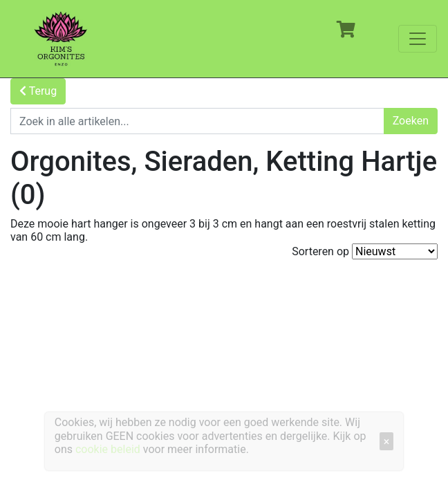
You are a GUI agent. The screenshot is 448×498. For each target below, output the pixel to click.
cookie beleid (108, 449)
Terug (38, 91)
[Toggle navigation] (418, 39)
